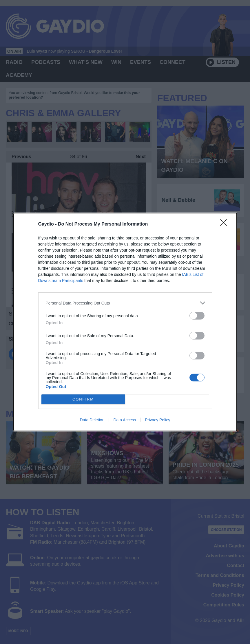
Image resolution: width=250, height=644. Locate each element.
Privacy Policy (157, 420)
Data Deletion (92, 420)
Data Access (125, 420)
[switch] (197, 316)
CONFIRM (83, 399)
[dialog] (125, 322)
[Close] (225, 224)
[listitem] (125, 303)
